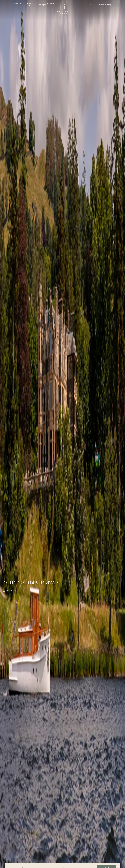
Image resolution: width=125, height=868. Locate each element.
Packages (42, 5)
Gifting (108, 5)
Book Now (118, 5)
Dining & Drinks (29, 5)
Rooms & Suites (17, 5)
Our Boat (92, 5)
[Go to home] (62, 8)
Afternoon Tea (50, 5)
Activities (100, 5)
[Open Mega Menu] (6, 5)
